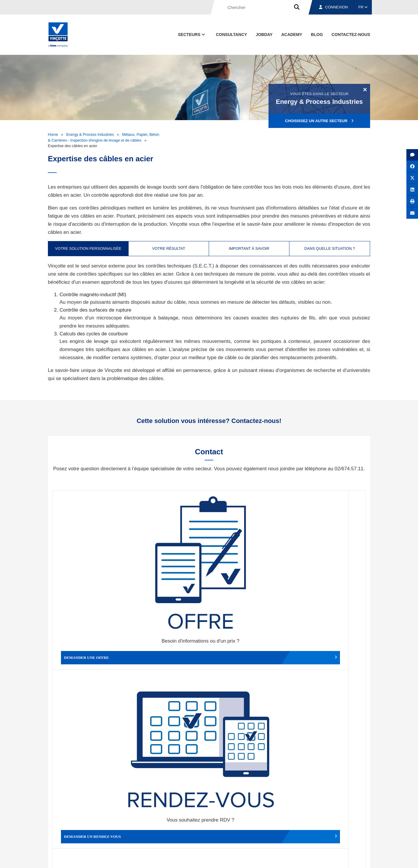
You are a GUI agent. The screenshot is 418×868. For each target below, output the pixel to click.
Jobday (264, 35)
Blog (317, 35)
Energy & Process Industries (90, 134)
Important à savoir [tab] (249, 248)
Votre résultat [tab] (169, 248)
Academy (292, 35)
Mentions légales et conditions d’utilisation (204, 858)
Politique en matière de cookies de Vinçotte (279, 858)
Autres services (248, 659)
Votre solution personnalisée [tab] (88, 248)
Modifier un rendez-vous (248, 565)
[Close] (365, 89)
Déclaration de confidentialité (342, 858)
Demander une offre (92, 565)
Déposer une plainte (170, 659)
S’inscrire (330, 765)
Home (53, 134)
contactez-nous (351, 35)
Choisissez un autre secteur (319, 121)
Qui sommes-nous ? (239, 831)
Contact (360, 831)
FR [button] (363, 7)
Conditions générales (148, 858)
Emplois (327, 831)
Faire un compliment (92, 659)
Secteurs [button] (192, 35)
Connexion (334, 7)
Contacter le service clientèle (328, 565)
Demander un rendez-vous (170, 565)
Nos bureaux (288, 831)
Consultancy (231, 35)
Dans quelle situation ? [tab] (330, 248)
